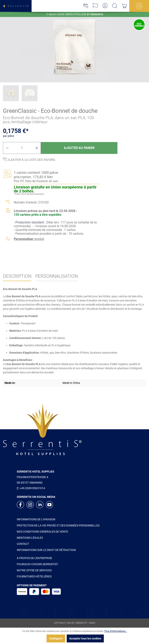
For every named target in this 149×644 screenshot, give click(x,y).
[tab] (17, 276)
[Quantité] (22, 148)
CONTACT (23, 544)
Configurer (56, 638)
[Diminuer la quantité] (7, 148)
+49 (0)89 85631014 (32, 488)
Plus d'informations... (116, 631)
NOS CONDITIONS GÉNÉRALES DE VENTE (42, 532)
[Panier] (124, 6)
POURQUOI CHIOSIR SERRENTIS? (37, 564)
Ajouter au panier (79, 148)
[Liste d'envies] (86, 6)
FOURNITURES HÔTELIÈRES (34, 576)
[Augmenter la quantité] (37, 148)
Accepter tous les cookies (85, 638)
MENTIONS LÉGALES (30, 538)
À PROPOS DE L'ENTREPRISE (34, 558)
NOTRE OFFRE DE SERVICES (34, 570)
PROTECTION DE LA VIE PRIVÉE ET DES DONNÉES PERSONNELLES (58, 525)
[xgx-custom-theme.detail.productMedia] (74, 47)
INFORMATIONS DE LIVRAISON (36, 519)
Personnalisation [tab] (57, 276)
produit (29, 239)
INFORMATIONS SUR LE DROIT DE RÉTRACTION (46, 550)
